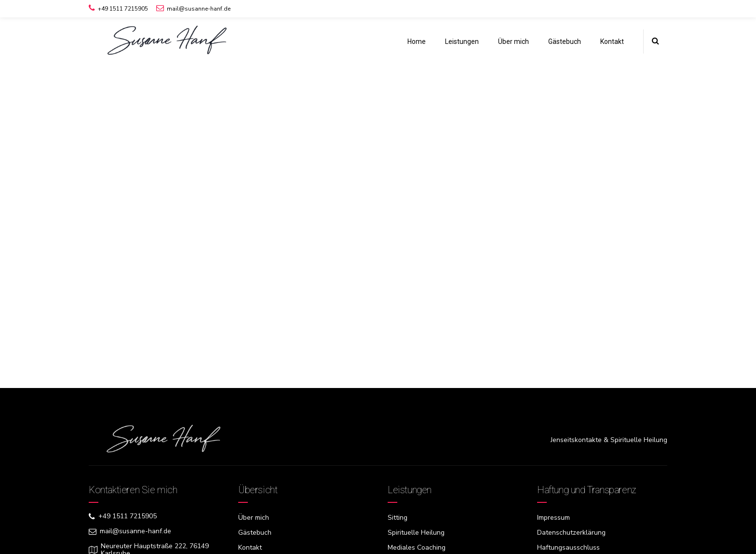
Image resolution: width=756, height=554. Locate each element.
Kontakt (612, 42)
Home (417, 42)
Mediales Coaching (417, 547)
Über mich (513, 42)
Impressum (553, 518)
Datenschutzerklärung (571, 533)
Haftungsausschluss (568, 547)
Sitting (398, 518)
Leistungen (462, 42)
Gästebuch (565, 42)
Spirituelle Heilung (416, 533)
